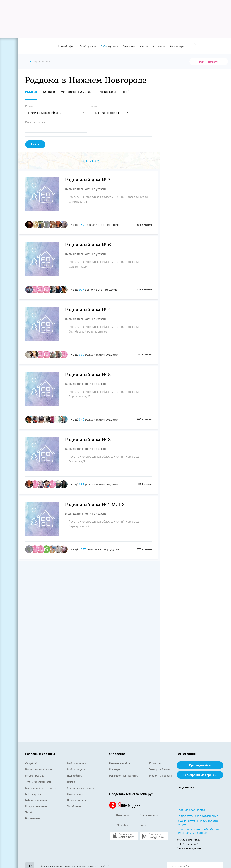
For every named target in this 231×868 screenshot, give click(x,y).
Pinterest (141, 825)
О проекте (117, 754)
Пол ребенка (75, 776)
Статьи (144, 46)
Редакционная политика (124, 776)
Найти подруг (209, 61)
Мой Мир (119, 825)
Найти (35, 144)
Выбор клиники (77, 763)
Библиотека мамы (36, 800)
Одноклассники (146, 815)
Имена (71, 782)
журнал (109, 46)
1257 (82, 549)
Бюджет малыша (35, 776)
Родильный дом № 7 (88, 180)
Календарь (177, 46)
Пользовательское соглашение (197, 816)
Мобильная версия (161, 776)
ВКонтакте (119, 815)
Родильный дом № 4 (88, 310)
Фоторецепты (75, 794)
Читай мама (74, 806)
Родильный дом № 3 (88, 440)
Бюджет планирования (39, 769)
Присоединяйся (200, 765)
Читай (29, 812)
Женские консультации (76, 92)
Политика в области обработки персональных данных (198, 831)
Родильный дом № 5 (88, 375)
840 (82, 419)
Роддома (31, 92)
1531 (83, 225)
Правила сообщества (191, 810)
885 (82, 484)
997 (82, 290)
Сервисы (159, 46)
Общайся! (31, 763)
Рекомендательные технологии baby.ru (198, 822)
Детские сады (107, 92)
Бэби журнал (33, 794)
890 (82, 354)
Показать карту (89, 161)
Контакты (155, 763)
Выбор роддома (77, 769)
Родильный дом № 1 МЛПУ (95, 505)
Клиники (49, 92)
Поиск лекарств (76, 800)
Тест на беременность (38, 782)
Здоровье (129, 46)
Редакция (115, 769)
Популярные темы (36, 806)
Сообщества (88, 46)
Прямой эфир (66, 46)
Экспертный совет (160, 769)
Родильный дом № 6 (88, 245)
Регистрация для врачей (200, 775)
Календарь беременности (41, 788)
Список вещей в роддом (82, 788)
